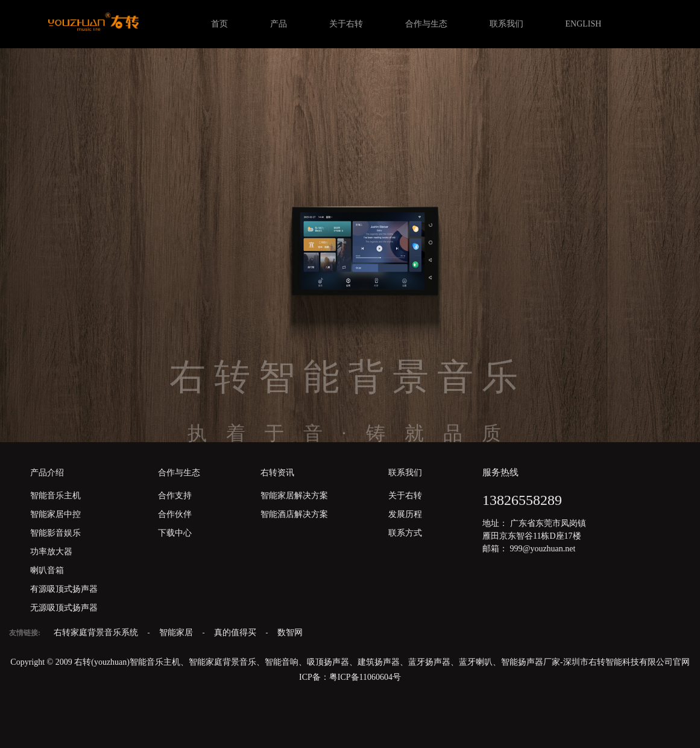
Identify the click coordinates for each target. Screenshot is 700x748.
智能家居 (177, 632)
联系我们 (506, 24)
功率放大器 (51, 552)
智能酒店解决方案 (294, 514)
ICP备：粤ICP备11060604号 (350, 677)
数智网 (290, 632)
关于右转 (346, 24)
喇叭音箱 (47, 570)
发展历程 (405, 514)
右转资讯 (277, 473)
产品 (279, 24)
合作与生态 (426, 24)
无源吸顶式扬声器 (64, 608)
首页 (219, 24)
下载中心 (175, 533)
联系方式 (405, 533)
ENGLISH (584, 24)
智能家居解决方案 (294, 496)
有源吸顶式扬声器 (64, 589)
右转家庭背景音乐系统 (97, 632)
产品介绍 (47, 473)
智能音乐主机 (55, 496)
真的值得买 (236, 632)
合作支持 (175, 496)
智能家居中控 (55, 514)
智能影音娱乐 (55, 533)
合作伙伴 (175, 514)
